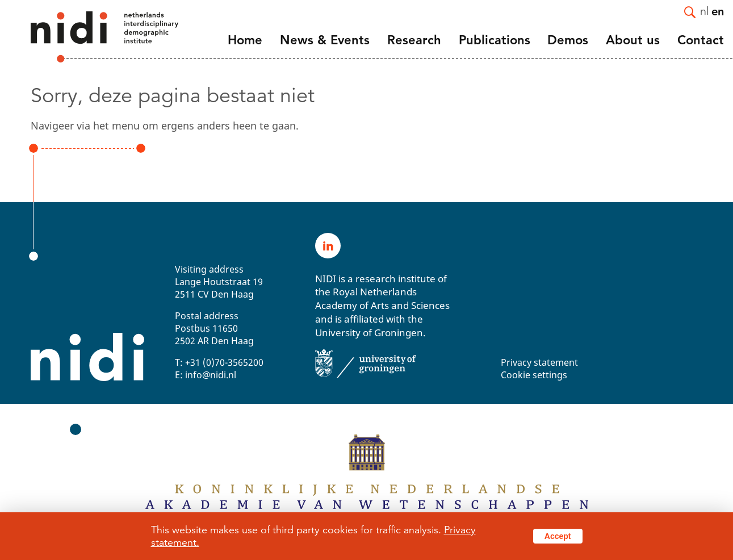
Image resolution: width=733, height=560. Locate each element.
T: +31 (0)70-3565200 (219, 362)
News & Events (325, 40)
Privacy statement (539, 362)
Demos (568, 40)
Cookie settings (534, 375)
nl (705, 11)
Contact (701, 40)
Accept (558, 536)
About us (633, 40)
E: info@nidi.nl (206, 375)
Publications (495, 40)
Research (414, 40)
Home (245, 40)
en (718, 11)
